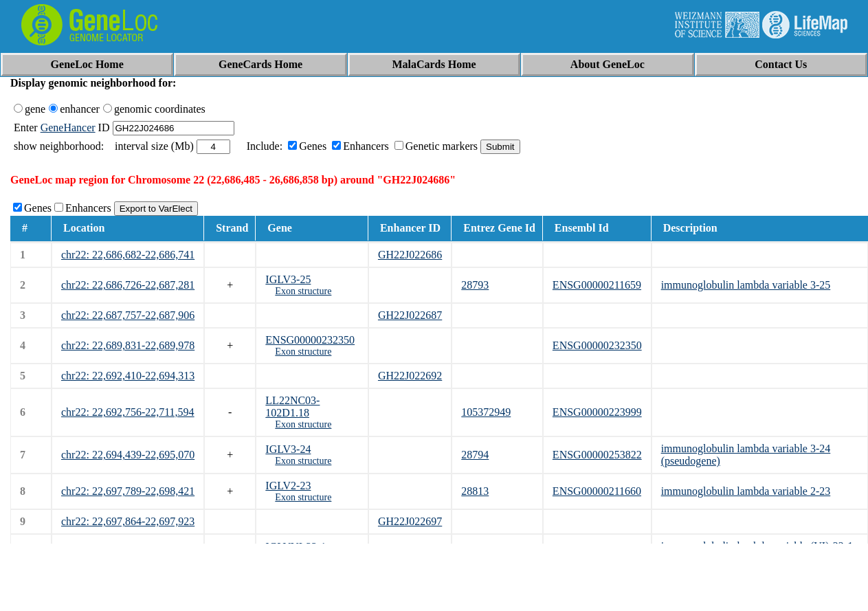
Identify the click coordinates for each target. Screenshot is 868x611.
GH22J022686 (410, 255)
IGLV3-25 (288, 279)
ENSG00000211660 (597, 491)
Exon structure (303, 291)
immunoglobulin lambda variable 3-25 (746, 285)
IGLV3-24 (288, 449)
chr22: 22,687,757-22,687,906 (128, 315)
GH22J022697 (410, 521)
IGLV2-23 (288, 486)
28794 (475, 455)
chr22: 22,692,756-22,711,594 (128, 412)
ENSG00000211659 (597, 285)
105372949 (486, 412)
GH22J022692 (410, 376)
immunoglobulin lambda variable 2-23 (746, 491)
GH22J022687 (410, 315)
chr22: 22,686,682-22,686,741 (128, 255)
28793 (475, 285)
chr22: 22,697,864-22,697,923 (128, 521)
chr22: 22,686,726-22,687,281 (128, 285)
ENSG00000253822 (597, 455)
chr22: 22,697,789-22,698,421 (128, 491)
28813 (475, 491)
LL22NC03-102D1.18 (292, 407)
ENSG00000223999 (597, 412)
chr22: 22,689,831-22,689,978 (128, 345)
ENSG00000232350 (310, 340)
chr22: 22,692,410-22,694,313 (128, 376)
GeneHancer (68, 127)
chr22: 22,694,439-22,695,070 (128, 455)
